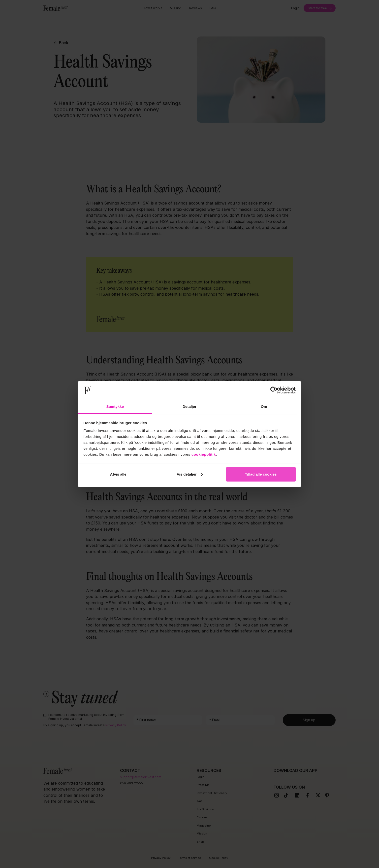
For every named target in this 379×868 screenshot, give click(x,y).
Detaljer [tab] (189, 406)
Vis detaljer (190, 474)
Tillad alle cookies (261, 474)
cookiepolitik (204, 454)
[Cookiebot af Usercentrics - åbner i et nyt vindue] (274, 390)
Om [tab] (264, 406)
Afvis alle (118, 474)
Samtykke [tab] (115, 406)
